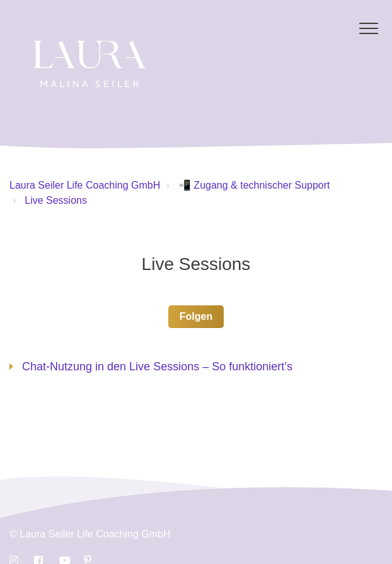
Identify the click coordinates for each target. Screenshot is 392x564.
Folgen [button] (196, 316)
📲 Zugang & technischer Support (254, 185)
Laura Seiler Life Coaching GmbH (85, 185)
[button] (368, 28)
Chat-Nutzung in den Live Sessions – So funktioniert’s (157, 367)
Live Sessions (56, 200)
